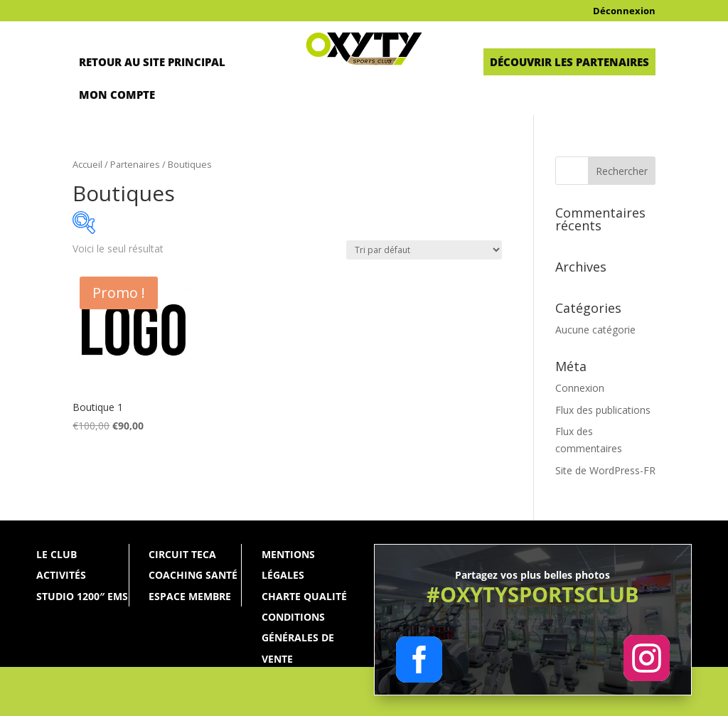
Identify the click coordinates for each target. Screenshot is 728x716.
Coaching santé (193, 575)
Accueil (87, 164)
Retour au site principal (152, 62)
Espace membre (190, 596)
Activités (61, 575)
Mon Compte (117, 95)
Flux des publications (603, 410)
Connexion (580, 388)
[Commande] (424, 250)
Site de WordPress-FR (605, 470)
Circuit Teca (182, 554)
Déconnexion (624, 11)
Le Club (57, 554)
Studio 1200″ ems (82, 596)
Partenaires (135, 164)
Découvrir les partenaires (569, 62)
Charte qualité (304, 596)
